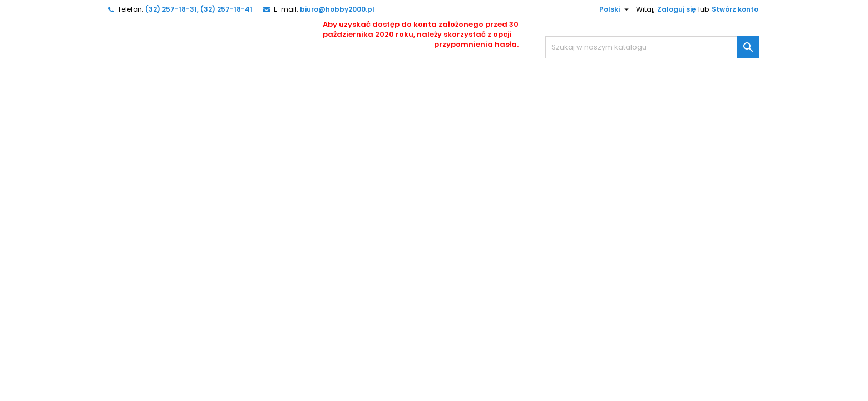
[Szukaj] (652, 47)
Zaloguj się (676, 9)
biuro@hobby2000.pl (337, 9)
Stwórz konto (735, 9)
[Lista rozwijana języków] (610, 9)
